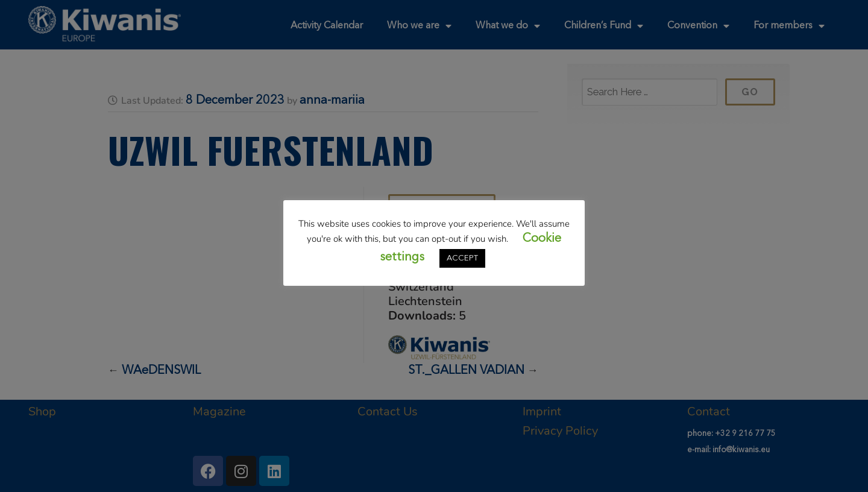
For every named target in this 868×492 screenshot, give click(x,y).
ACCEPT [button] (462, 258)
